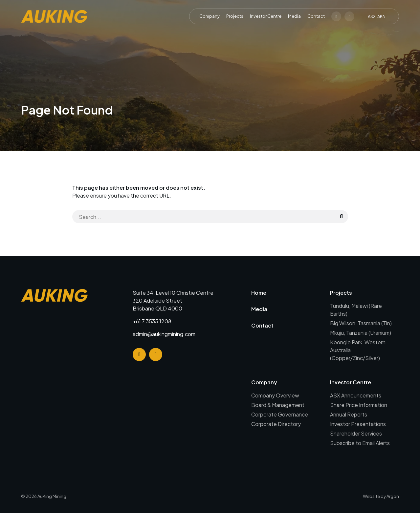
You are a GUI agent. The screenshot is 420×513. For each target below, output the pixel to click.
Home (259, 293)
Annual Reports (349, 414)
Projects (235, 16)
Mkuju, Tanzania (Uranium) (361, 333)
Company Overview (275, 395)
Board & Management (278, 405)
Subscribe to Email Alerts (360, 443)
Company (210, 16)
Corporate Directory (276, 424)
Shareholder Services (356, 433)
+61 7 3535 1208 (152, 321)
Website (371, 496)
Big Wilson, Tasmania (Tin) (361, 323)
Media (294, 16)
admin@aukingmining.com (164, 334)
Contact (316, 16)
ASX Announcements (356, 395)
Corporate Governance (280, 414)
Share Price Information (359, 405)
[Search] (204, 217)
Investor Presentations (358, 424)
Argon (393, 496)
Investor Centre (266, 16)
